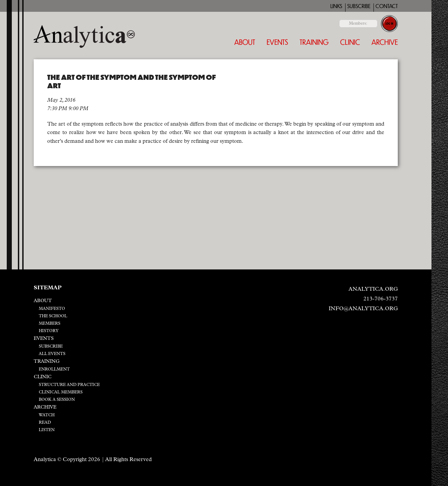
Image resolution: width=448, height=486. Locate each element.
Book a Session (57, 400)
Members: (358, 24)
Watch (47, 415)
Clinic (350, 42)
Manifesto (52, 309)
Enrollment (54, 369)
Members (50, 324)
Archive (385, 42)
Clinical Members (61, 392)
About (245, 42)
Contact (387, 6)
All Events (52, 354)
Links (336, 6)
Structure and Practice (69, 385)
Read (45, 423)
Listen (47, 430)
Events (277, 42)
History (49, 331)
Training (314, 42)
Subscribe (359, 6)
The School (53, 316)
